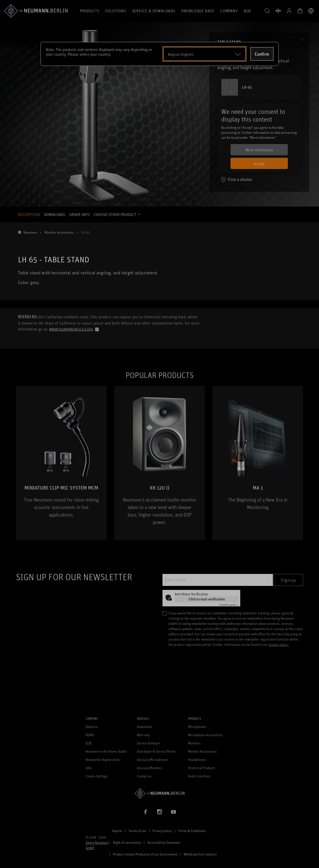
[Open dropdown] (204, 54)
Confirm (262, 54)
